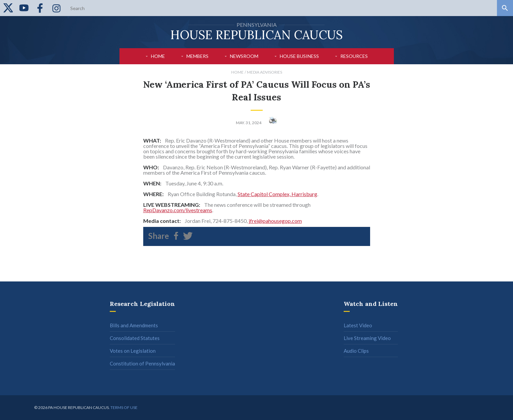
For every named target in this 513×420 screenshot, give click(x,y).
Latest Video (358, 325)
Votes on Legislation (133, 351)
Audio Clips (356, 351)
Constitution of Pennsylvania (142, 363)
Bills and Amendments (134, 325)
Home (158, 56)
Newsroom (244, 56)
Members (197, 56)
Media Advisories (265, 72)
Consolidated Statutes (135, 338)
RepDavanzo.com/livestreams (178, 210)
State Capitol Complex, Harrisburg (277, 194)
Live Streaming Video (367, 338)
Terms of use (124, 407)
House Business (299, 56)
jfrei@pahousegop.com (275, 221)
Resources (354, 56)
